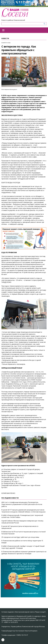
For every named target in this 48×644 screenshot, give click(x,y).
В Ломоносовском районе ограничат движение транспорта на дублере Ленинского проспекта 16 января (24, 553)
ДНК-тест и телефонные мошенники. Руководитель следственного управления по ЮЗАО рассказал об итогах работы (22, 504)
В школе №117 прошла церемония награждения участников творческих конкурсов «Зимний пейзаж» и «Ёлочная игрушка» (24, 511)
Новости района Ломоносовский (13, 20)
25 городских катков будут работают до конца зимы (20, 537)
